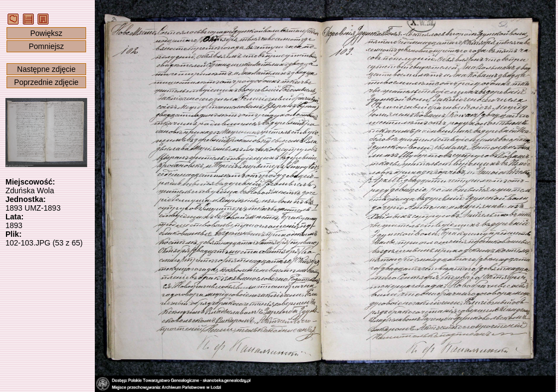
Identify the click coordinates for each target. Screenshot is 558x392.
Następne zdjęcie (46, 69)
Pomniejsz (47, 46)
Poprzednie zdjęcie (46, 82)
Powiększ (46, 33)
